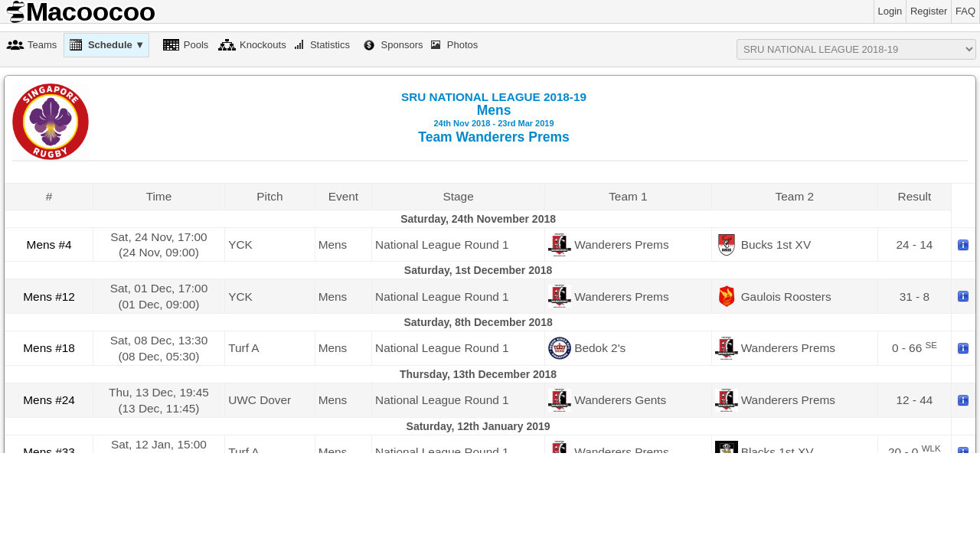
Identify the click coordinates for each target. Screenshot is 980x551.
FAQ (965, 11)
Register (929, 11)
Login (890, 11)
